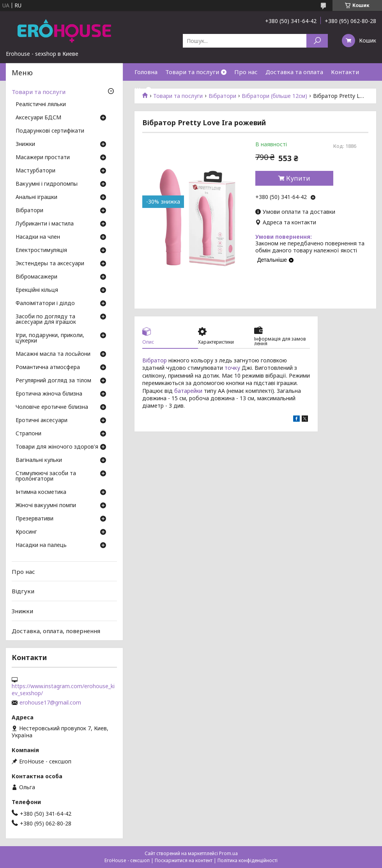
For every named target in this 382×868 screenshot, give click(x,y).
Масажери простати (43, 158)
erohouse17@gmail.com (50, 703)
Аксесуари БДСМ (38, 118)
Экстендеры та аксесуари (50, 264)
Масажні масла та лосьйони (53, 354)
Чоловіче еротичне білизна (52, 407)
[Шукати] (317, 41)
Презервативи (34, 519)
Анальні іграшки (36, 197)
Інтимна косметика (41, 492)
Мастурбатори (35, 171)
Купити (298, 178)
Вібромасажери (36, 277)
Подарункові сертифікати (50, 131)
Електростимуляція (41, 250)
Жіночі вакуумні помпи (46, 506)
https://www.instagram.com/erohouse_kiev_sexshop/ (63, 690)
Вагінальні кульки (39, 460)
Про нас (246, 72)
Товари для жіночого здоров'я (57, 447)
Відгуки (23, 591)
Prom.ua (228, 853)
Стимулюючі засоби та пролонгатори (46, 476)
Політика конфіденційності (248, 860)
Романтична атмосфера (48, 367)
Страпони (28, 434)
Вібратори (29, 211)
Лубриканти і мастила (45, 224)
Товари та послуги (192, 72)
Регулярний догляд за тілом (53, 381)
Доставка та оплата (294, 72)
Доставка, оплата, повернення (56, 630)
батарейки (188, 391)
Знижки (25, 144)
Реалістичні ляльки (41, 105)
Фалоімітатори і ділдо (45, 304)
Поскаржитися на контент (184, 860)
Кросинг (26, 532)
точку (232, 368)
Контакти (345, 72)
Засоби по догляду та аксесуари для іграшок (46, 320)
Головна (146, 72)
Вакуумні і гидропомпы (47, 184)
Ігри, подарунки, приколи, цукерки (50, 338)
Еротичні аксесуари (42, 421)
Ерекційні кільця (37, 290)
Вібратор (155, 360)
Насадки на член (38, 237)
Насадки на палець (41, 545)
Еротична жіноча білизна (49, 394)
